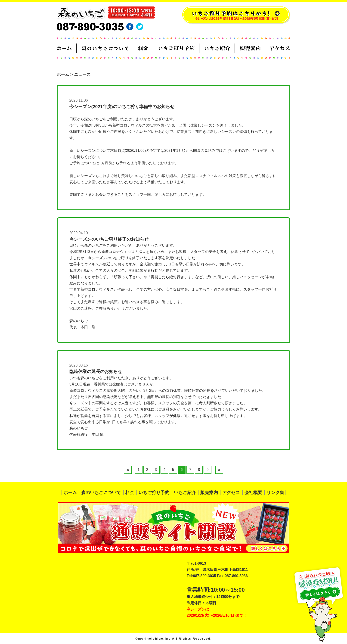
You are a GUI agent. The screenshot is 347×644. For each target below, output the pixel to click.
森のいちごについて (101, 493)
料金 (130, 493)
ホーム (63, 75)
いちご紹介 (185, 493)
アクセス (231, 493)
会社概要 (253, 493)
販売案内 (209, 493)
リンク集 (275, 493)
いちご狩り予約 (154, 493)
